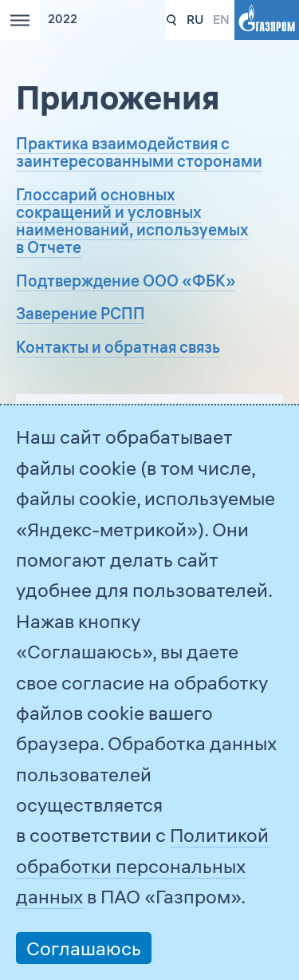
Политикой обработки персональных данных (142, 865)
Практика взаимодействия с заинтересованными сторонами (139, 152)
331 (172, 20)
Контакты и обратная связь (118, 347)
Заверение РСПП (81, 313)
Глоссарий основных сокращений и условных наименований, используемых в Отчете (132, 221)
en (221, 19)
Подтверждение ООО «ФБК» (126, 281)
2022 (63, 19)
